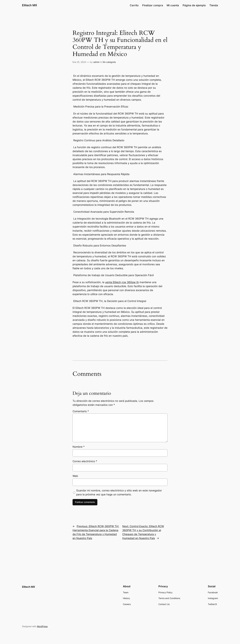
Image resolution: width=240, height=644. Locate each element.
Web (75, 476)
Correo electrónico (85, 461)
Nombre (79, 447)
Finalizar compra (153, 5)
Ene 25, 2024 (79, 62)
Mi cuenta (173, 5)
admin (96, 62)
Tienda (214, 5)
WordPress (42, 626)
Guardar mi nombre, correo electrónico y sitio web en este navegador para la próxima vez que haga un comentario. (119, 492)
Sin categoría (109, 62)
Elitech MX (30, 5)
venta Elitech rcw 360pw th (122, 282)
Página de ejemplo (194, 5)
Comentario (81, 411)
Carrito (134, 5)
